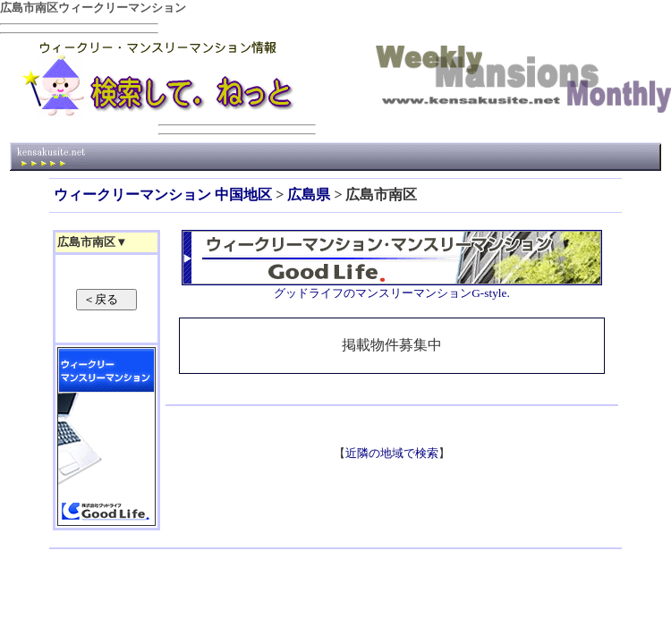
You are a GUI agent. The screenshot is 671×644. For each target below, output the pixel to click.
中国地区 (243, 195)
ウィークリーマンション (132, 195)
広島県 (309, 195)
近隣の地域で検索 (392, 453)
